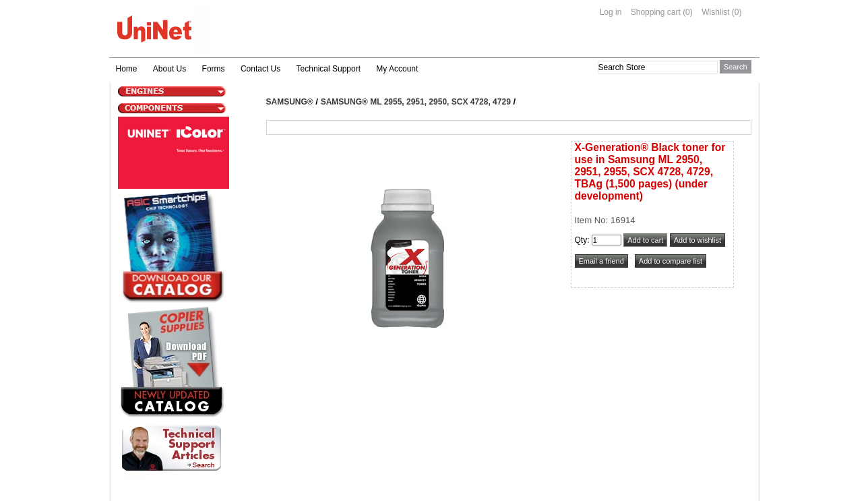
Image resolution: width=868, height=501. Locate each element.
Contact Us (260, 69)
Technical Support (329, 69)
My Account (397, 69)
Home (127, 69)
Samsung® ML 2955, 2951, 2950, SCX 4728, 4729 (416, 102)
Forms (214, 69)
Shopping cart (656, 12)
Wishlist (715, 12)
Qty (581, 240)
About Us (169, 69)
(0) (688, 12)
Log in (611, 12)
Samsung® (290, 102)
